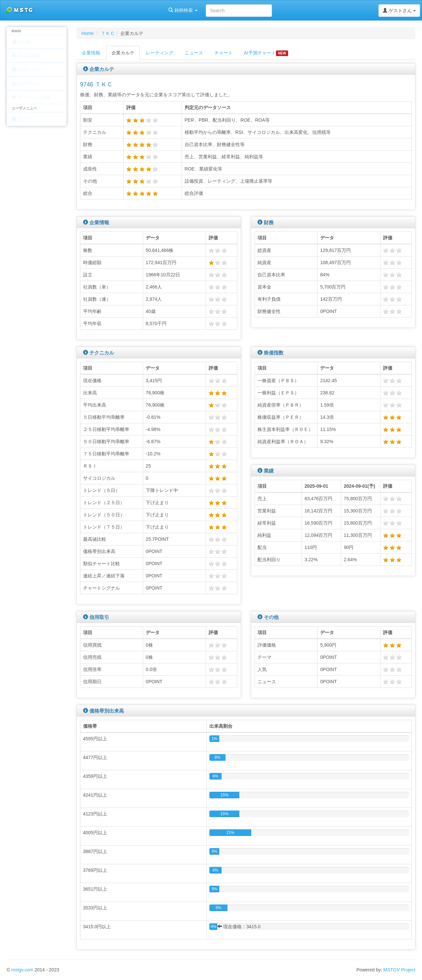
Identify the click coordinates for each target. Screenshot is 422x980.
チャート (224, 53)
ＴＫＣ (108, 33)
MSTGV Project (399, 970)
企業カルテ (123, 53)
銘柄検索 (85, 10)
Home (88, 33)
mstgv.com (22, 970)
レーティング (160, 53)
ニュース (194, 53)
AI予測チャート (266, 53)
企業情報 (91, 53)
